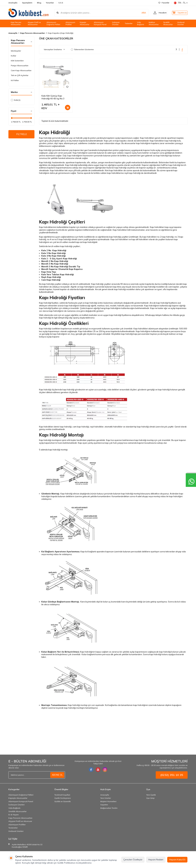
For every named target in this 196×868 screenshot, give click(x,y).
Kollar (13, 56)
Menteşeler (16, 51)
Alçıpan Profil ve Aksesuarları (34, 24)
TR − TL (181, 3)
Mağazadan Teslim (109, 808)
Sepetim (104, 805)
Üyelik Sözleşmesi (63, 798)
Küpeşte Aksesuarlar (85, 24)
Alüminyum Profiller (70, 24)
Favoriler (164, 3)
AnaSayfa (13, 3)
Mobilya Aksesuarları (154, 24)
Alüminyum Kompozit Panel (100, 24)
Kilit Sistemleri (17, 61)
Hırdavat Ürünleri (181, 24)
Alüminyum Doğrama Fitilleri (53, 24)
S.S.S (61, 3)
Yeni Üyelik (151, 795)
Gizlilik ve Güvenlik (62, 801)
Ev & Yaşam (14, 815)
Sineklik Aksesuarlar (168, 24)
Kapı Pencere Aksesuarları (16, 24)
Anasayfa (13, 33)
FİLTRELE (22, 134)
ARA (140, 13)
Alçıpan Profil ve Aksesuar (20, 821)
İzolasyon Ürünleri (116, 24)
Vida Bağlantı (141, 24)
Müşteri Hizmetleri (108, 801)
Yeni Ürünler (106, 798)
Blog (39, 3)
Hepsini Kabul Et (177, 860)
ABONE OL (57, 775)
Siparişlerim (27, 3)
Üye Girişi (150, 798)
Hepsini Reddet (156, 860)
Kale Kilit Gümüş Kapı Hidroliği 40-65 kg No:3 (53, 97)
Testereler (129, 23)
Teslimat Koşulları (62, 795)
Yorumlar (50, 3)
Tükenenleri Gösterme (82, 49)
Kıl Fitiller (15, 80)
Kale (16, 100)
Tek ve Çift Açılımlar (20, 75)
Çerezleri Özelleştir (133, 860)
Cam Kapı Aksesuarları (21, 70)
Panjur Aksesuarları (20, 66)
